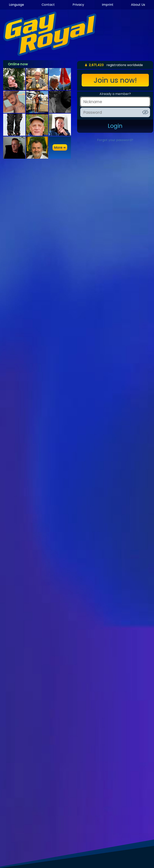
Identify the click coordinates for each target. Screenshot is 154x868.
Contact (48, 5)
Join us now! (115, 80)
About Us (138, 5)
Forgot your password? (115, 140)
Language (16, 5)
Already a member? (115, 94)
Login (115, 126)
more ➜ (60, 148)
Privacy (78, 5)
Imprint (108, 5)
